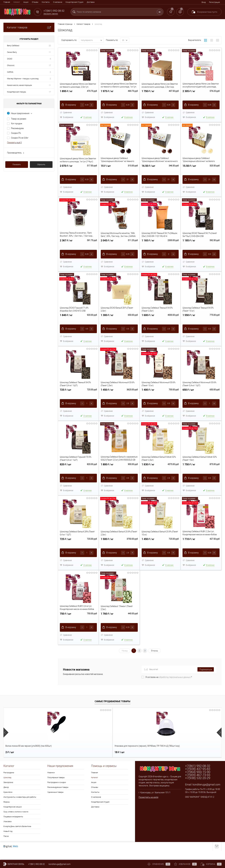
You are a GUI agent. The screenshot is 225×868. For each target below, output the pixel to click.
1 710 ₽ (189, 549)
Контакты (46, 2)
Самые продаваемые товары (113, 711)
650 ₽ (188, 397)
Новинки (51, 782)
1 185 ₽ (189, 246)
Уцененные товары (55, 801)
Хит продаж (17, 124)
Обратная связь (14, 864)
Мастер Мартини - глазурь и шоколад (23, 79)
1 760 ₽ (107, 625)
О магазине (58, 2)
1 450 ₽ (107, 397)
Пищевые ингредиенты (13, 826)
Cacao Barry (12, 52)
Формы (7, 811)
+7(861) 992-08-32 (36, 864)
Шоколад (7, 787)
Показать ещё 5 (14, 143)
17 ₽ (185, 762)
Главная (7, 2)
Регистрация (214, 2)
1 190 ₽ (99, 762)
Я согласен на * (169, 686)
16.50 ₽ (148, 170)
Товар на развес (19, 119)
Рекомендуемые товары (58, 797)
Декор (6, 797)
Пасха (6, 845)
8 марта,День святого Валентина (17, 836)
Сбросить (41, 164)
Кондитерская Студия (74, 2)
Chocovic (11, 65)
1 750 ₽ (148, 94)
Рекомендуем (17, 128)
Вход (204, 2)
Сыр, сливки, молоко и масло (16, 821)
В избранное (67, 118)
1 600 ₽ (148, 321)
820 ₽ (66, 473)
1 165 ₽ (148, 246)
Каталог (17, 2)
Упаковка (7, 831)
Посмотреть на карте (148, 807)
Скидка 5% (16, 133)
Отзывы (35, 2)
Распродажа (9, 782)
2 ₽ (10, 762)
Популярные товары (56, 787)
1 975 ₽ (107, 94)
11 (50, 52)
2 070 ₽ (66, 170)
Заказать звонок (51, 14)
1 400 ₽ (148, 397)
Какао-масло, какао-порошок (20, 85)
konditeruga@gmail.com (206, 794)
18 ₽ (54, 762)
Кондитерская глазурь (17, 92)
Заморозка (8, 792)
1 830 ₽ (148, 473)
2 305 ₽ (189, 94)
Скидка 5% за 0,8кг (20, 138)
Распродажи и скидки (57, 792)
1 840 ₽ (66, 321)
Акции (26, 2)
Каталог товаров (29, 27)
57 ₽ (141, 762)
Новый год (8, 841)
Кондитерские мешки (13, 816)
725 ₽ (66, 397)
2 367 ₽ (66, 246)
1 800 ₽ (107, 473)
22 (50, 46)
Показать (17, 164)
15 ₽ (106, 170)
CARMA (10, 72)
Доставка (91, 2)
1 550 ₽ (189, 321)
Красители (8, 801)
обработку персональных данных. (175, 686)
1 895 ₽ (66, 94)
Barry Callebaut (13, 46)
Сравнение (66, 114)
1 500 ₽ (107, 549)
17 (50, 65)
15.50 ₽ (189, 170)
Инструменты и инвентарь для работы (20, 806)
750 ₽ (66, 625)
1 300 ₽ (107, 321)
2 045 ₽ (107, 246)
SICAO (10, 59)
